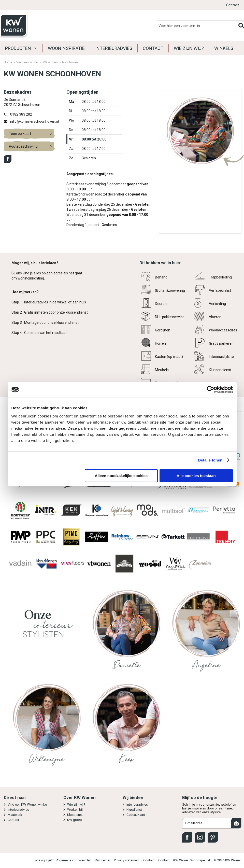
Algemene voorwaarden (74, 860)
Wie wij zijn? (44, 860)
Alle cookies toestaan (196, 476)
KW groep (75, 820)
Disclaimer (103, 860)
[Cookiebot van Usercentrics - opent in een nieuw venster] (211, 389)
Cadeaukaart (136, 815)
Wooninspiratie (66, 48)
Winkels (224, 48)
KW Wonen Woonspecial (192, 860)
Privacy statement (127, 860)
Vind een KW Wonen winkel (28, 804)
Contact (233, 5)
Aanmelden (236, 823)
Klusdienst (75, 815)
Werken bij (75, 810)
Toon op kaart (20, 134)
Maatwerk (15, 815)
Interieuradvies (114, 48)
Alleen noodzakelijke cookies (121, 476)
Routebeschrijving (23, 146)
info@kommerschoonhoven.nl (34, 121)
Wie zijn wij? (189, 48)
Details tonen (210, 460)
